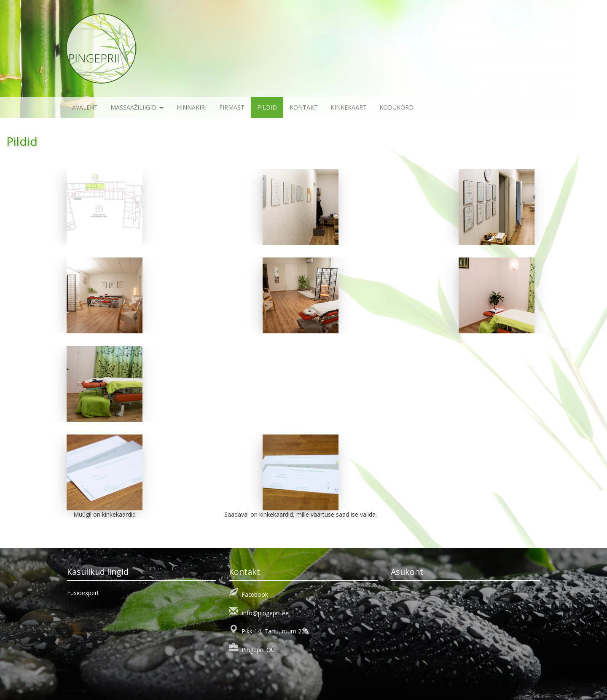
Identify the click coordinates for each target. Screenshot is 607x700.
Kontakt (304, 107)
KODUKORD (396, 107)
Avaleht (85, 107)
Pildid (267, 107)
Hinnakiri (192, 107)
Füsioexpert (83, 593)
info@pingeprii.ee (265, 613)
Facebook (255, 594)
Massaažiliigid (137, 107)
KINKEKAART (349, 107)
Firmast (232, 107)
